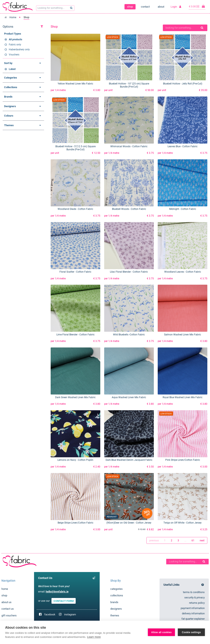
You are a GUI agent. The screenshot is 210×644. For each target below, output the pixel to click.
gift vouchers (9, 615)
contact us (8, 609)
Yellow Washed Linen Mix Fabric (75, 84)
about (161, 7)
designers (116, 609)
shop (130, 7)
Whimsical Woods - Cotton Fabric (129, 146)
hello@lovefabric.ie (57, 592)
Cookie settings (191, 632)
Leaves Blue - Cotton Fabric (183, 146)
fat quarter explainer (193, 619)
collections (117, 595)
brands (114, 602)
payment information (193, 608)
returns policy (197, 603)
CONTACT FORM (64, 601)
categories (116, 589)
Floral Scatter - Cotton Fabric (75, 272)
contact (145, 7)
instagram (70, 614)
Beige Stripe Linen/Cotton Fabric (75, 523)
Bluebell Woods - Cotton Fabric (129, 209)
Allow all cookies (161, 632)
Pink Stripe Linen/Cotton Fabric (183, 460)
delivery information (193, 613)
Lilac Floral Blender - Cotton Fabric (129, 272)
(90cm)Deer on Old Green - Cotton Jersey (129, 523)
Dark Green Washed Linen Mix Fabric (75, 397)
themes (115, 615)
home (5, 589)
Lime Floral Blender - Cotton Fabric (75, 335)
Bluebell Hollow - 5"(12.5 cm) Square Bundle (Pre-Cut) (75, 148)
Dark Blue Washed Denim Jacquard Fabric (129, 460)
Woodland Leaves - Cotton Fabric (183, 272)
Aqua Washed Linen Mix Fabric (129, 397)
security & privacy (195, 597)
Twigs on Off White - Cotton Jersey (183, 523)
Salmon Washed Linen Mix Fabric (183, 335)
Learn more (94, 637)
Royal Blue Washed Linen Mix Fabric (183, 397)
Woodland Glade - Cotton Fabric (75, 209)
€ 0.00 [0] (197, 6)
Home (13, 17)
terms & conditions (194, 592)
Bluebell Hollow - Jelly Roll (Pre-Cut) (183, 84)
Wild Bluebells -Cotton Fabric (129, 335)
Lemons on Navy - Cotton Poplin (75, 460)
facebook (50, 614)
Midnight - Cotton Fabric (183, 209)
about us (6, 602)
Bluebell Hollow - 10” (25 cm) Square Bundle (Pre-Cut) (129, 85)
